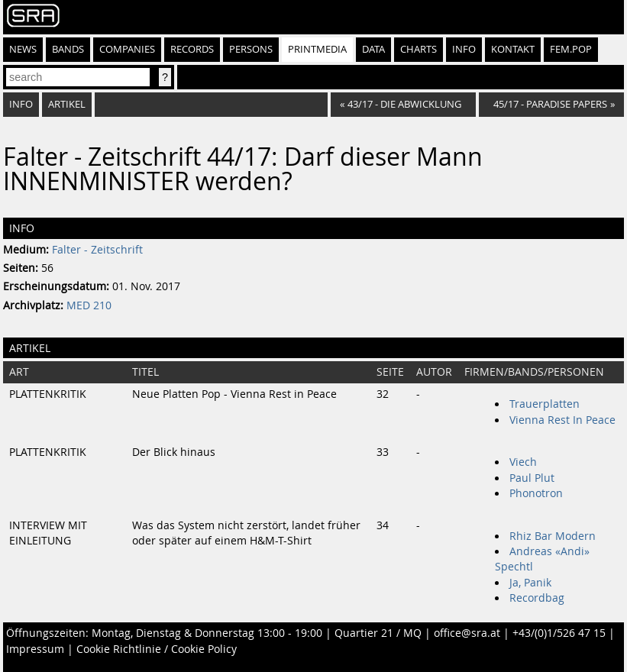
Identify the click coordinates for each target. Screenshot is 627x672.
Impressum (35, 649)
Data (373, 49)
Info (464, 49)
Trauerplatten (545, 404)
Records (192, 49)
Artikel (67, 104)
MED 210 (89, 305)
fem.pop (571, 49)
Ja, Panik (530, 583)
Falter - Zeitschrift (97, 250)
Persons (251, 49)
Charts (419, 49)
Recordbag (537, 598)
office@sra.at (467, 633)
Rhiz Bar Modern (553, 536)
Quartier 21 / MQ (378, 633)
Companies (127, 49)
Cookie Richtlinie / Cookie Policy (157, 649)
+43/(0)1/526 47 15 (559, 633)
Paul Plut (532, 478)
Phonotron (536, 493)
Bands (68, 49)
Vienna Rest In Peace (562, 420)
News (23, 49)
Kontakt (513, 49)
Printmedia (317, 49)
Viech (523, 462)
